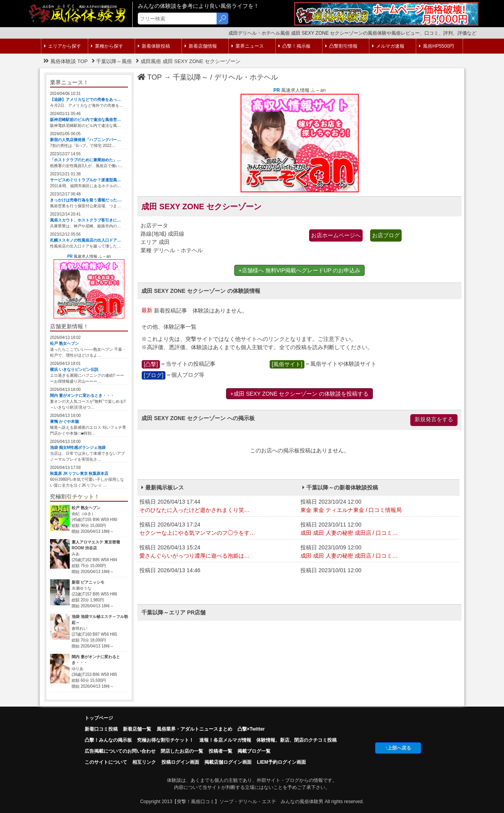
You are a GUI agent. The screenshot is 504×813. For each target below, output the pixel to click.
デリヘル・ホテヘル (246, 77)
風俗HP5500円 (436, 46)
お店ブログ (386, 235)
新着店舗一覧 (137, 729)
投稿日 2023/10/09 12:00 (379, 552)
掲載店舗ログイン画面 (228, 762)
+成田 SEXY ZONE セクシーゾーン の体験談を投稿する (300, 394)
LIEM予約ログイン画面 (281, 762)
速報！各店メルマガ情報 (225, 740)
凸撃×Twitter (251, 729)
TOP (150, 77)
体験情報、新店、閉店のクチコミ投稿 (296, 740)
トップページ (99, 718)
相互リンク (144, 762)
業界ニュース (248, 46)
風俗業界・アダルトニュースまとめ (195, 729)
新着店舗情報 (201, 46)
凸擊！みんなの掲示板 (108, 740)
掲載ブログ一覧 (254, 751)
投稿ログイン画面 (180, 762)
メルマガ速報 (388, 46)
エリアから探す (63, 46)
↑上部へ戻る (398, 748)
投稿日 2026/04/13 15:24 (218, 552)
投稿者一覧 (220, 751)
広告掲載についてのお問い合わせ (120, 751)
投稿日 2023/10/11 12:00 (379, 529)
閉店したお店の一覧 (182, 751)
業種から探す (107, 46)
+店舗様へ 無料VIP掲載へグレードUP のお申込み (300, 270)
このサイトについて (106, 762)
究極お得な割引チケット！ (165, 740)
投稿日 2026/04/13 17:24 (218, 529)
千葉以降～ (191, 77)
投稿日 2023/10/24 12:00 (379, 506)
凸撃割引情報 (341, 46)
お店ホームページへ (336, 235)
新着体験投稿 (154, 46)
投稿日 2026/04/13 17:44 (218, 506)
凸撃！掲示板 (295, 46)
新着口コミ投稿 (101, 729)
